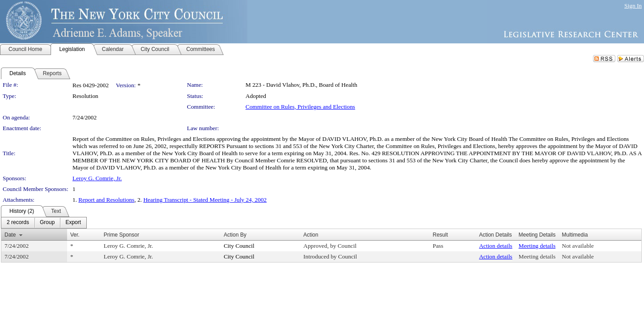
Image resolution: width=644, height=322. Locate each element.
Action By (235, 235)
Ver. (75, 235)
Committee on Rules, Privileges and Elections (300, 107)
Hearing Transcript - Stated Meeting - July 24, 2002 (205, 200)
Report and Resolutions (106, 200)
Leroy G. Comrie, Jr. (97, 178)
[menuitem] (18, 223)
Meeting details (537, 246)
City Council (239, 246)
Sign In (633, 6)
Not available (578, 246)
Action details (496, 246)
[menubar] (44, 223)
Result (441, 235)
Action (311, 235)
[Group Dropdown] (47, 223)
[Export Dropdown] (73, 223)
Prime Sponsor (121, 235)
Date (10, 235)
